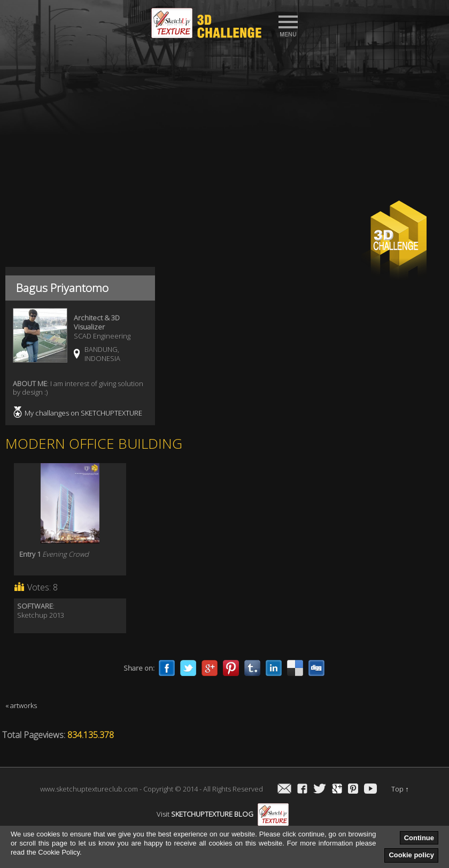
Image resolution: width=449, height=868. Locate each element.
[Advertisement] (224, 124)
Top (400, 789)
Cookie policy (411, 855)
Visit (223, 814)
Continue (419, 838)
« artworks (21, 705)
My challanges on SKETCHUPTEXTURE (83, 413)
